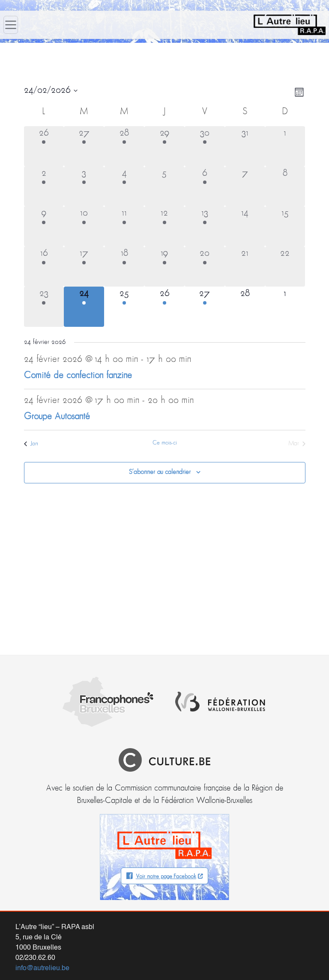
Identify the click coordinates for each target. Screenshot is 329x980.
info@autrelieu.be (42, 918)
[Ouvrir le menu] (11, 25)
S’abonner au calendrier (160, 472)
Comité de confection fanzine (78, 376)
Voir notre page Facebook (166, 827)
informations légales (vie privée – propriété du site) (199, 966)
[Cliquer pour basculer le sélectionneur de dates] (51, 91)
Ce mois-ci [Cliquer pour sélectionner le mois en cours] (165, 443)
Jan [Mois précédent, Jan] (31, 444)
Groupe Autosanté (57, 417)
